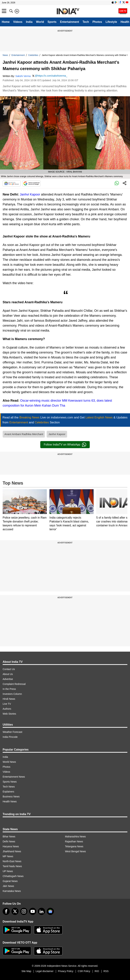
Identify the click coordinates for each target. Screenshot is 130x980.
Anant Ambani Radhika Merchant (24, 434)
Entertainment (70, 22)
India (29, 22)
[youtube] (33, 911)
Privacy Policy (66, 971)
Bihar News (9, 837)
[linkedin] (42, 911)
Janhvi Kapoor (30, 194)
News (5, 55)
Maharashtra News (75, 837)
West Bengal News (75, 851)
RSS (106, 971)
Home (6, 22)
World (40, 22)
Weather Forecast (12, 732)
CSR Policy (84, 971)
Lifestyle (111, 22)
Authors (7, 709)
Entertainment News (14, 777)
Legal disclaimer (45, 971)
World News (9, 762)
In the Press (9, 689)
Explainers (8, 792)
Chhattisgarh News (13, 876)
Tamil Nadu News (12, 866)
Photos (97, 22)
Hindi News (9, 699)
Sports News (10, 782)
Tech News (9, 787)
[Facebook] (6, 911)
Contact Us (9, 669)
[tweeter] (15, 911)
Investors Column (12, 694)
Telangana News (74, 846)
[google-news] (50, 911)
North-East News (12, 861)
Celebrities (33, 55)
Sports (52, 22)
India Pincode (10, 737)
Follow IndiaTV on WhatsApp (65, 445)
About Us (8, 674)
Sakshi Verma (23, 76)
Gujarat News (10, 881)
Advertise (8, 679)
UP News (8, 871)
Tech (86, 22)
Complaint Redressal (14, 684)
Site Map (26, 971)
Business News (11, 797)
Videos (18, 22)
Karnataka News (12, 891)
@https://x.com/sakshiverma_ (51, 76)
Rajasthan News (74, 841)
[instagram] (24, 911)
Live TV (7, 704)
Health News (10, 801)
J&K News (8, 886)
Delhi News (9, 841)
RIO (97, 971)
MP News (8, 856)
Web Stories (9, 714)
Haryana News (11, 846)
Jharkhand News (12, 851)
